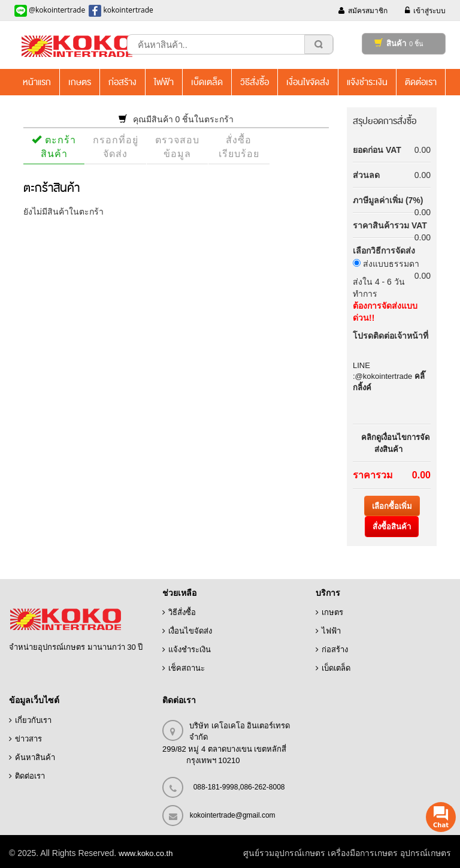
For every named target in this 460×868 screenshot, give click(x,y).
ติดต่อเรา (30, 776)
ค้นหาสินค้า (35, 757)
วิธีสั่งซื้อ (182, 612)
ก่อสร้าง (335, 650)
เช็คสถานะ (187, 668)
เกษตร (332, 612)
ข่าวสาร (28, 739)
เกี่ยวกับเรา (33, 720)
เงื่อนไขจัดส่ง (190, 631)
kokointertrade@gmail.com (233, 815)
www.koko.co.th (146, 853)
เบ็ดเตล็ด (336, 668)
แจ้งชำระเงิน (190, 650)
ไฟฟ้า (331, 631)
